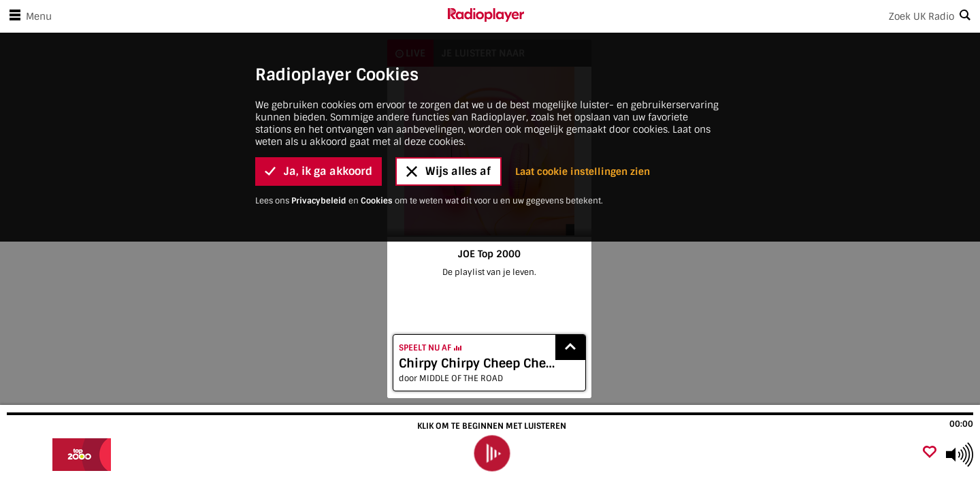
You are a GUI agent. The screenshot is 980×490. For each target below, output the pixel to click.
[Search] (752, 16)
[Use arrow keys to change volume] (960, 455)
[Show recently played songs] (570, 347)
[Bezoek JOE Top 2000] (83, 455)
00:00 (961, 424)
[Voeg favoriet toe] (930, 453)
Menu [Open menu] (28, 16)
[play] (491, 453)
